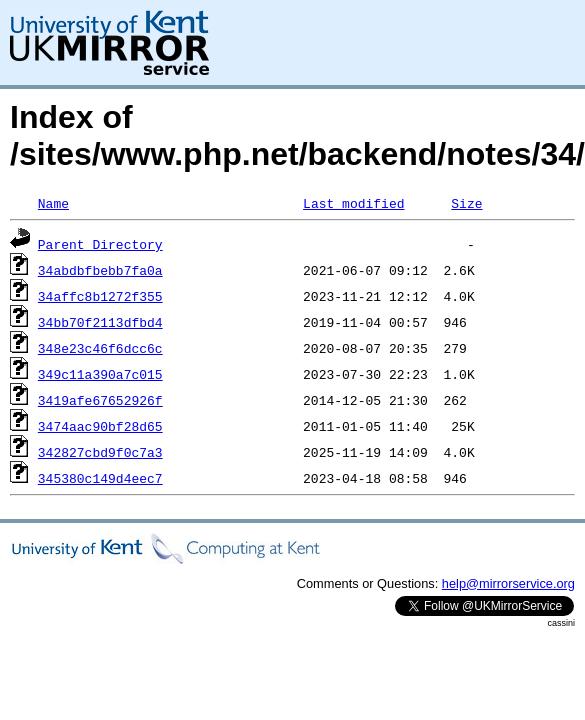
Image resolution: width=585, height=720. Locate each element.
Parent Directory (100, 244)
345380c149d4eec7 (100, 478)
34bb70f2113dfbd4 (100, 322)
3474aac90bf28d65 (100, 426)
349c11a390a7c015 (100, 374)
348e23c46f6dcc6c (100, 348)
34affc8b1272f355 (100, 296)
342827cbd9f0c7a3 (100, 452)
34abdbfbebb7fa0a (100, 270)
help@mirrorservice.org (508, 583)
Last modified (353, 203)
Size (466, 203)
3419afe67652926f (100, 400)
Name (53, 203)
